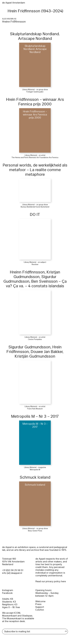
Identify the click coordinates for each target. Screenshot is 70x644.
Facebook (7, 593)
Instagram (8, 590)
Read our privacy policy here (51, 581)
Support (40, 607)
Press (38, 604)
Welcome (40, 601)
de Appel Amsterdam (14, 3)
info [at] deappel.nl (12, 573)
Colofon (40, 610)
